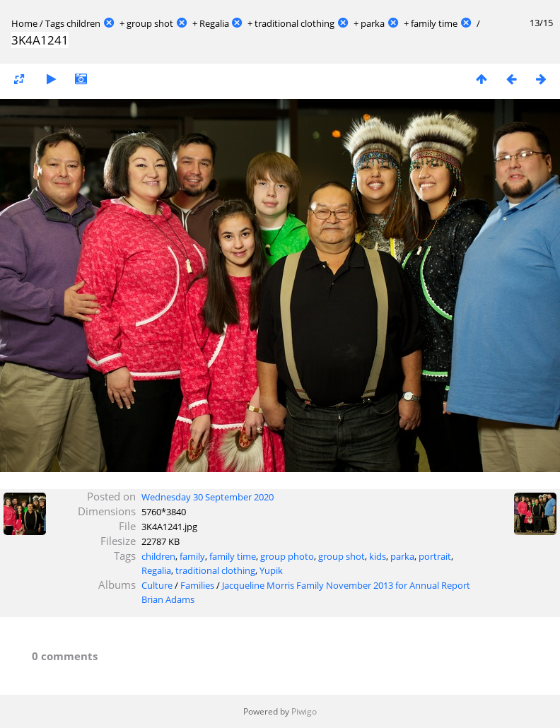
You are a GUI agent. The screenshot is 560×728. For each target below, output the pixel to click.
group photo (287, 556)
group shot (150, 23)
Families (197, 585)
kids (378, 556)
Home (24, 23)
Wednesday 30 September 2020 (208, 497)
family (192, 556)
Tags (55, 23)
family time (434, 23)
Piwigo (304, 711)
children (83, 23)
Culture (157, 585)
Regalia (214, 23)
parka (373, 23)
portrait (435, 556)
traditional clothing (294, 23)
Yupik (271, 570)
